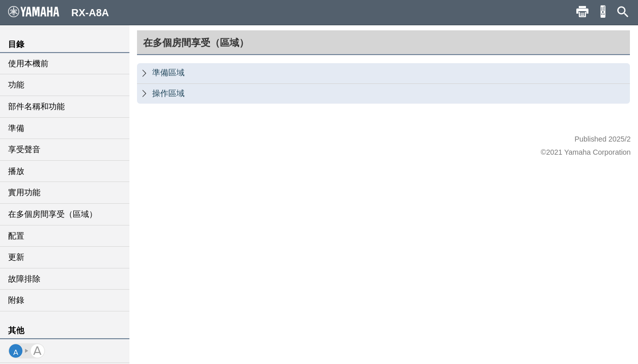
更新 (16, 257)
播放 (16, 171)
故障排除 (24, 279)
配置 (16, 236)
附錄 (16, 300)
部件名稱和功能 (36, 106)
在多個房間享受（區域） (53, 214)
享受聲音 (24, 149)
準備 (16, 128)
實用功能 (24, 192)
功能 (16, 85)
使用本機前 (28, 63)
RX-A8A (59, 12)
